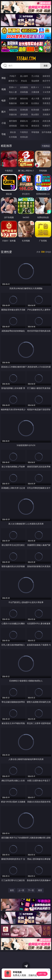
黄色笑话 (35, 126)
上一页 (21, 890)
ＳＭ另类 (46, 92)
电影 (4, 100)
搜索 (46, 66)
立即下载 (42, 974)
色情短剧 (24, 137)
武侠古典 (46, 121)
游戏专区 (46, 76)
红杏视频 (13, 137)
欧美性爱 (46, 98)
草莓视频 (35, 132)
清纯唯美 (24, 114)
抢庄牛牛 (46, 81)
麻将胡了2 (13, 81)
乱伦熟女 (35, 103)
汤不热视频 (46, 132)
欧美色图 (35, 110)
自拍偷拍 (24, 87)
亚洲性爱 (13, 98)
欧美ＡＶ (35, 87)
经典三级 (24, 103)
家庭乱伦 (24, 121)
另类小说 (24, 126)
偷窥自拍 (13, 110)
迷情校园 (13, 126)
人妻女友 (35, 121)
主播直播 (35, 92)
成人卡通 (35, 98)
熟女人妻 (13, 92)
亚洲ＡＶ (13, 87)
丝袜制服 (24, 92)
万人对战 (35, 76)
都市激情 (13, 121)
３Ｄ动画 (46, 87)
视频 (4, 89)
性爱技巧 (46, 126)
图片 (4, 112)
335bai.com (26, 59)
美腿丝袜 (13, 114)
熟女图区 (35, 114)
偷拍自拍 (24, 98)
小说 (4, 123)
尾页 (40, 890)
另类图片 (46, 114)
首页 (12, 890)
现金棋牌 (35, 81)
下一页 (31, 890)
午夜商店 (24, 132)
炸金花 (24, 81)
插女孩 (13, 132)
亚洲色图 (24, 110)
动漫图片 (46, 110)
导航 (4, 134)
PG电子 (13, 76)
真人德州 (24, 76)
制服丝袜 (13, 103)
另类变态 (46, 103)
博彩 (4, 78)
